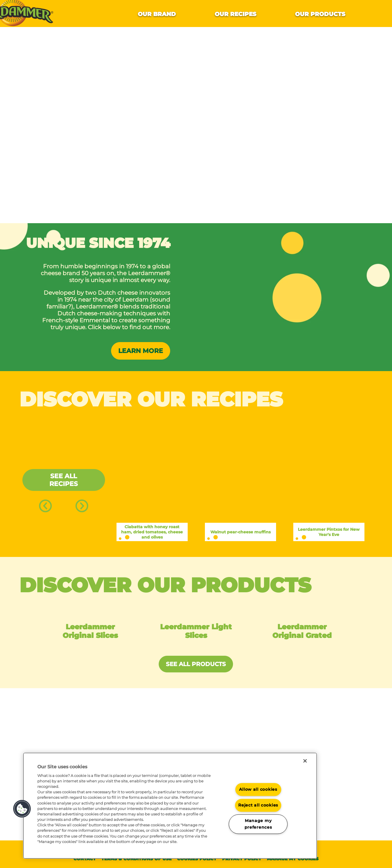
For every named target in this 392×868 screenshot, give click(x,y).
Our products (320, 14)
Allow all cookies (258, 789)
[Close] (305, 761)
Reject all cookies (258, 805)
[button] (22, 809)
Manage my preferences (258, 824)
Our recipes (235, 14)
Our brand (157, 14)
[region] (170, 806)
